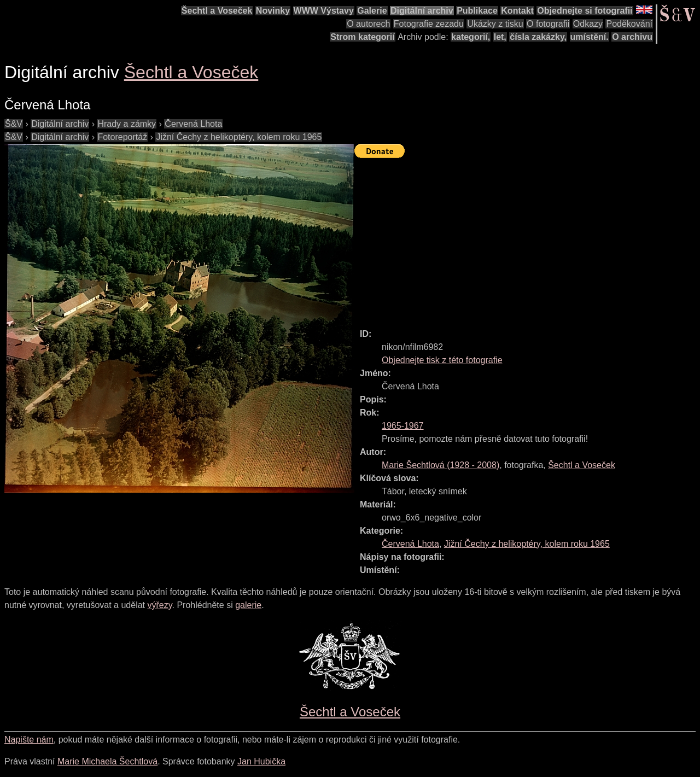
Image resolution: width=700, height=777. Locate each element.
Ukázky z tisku (495, 24)
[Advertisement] (527, 238)
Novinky (273, 11)
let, (500, 37)
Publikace (477, 11)
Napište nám (29, 740)
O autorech (368, 24)
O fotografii (548, 24)
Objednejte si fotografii (585, 11)
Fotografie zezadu (429, 24)
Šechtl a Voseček (217, 11)
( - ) (441, 465)
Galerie (372, 11)
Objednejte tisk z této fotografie (442, 360)
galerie (248, 605)
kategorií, (471, 37)
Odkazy (588, 24)
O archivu (632, 37)
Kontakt (517, 11)
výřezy (159, 605)
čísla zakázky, (538, 37)
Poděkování (629, 24)
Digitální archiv (422, 11)
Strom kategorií (362, 37)
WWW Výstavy (324, 11)
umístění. (590, 37)
